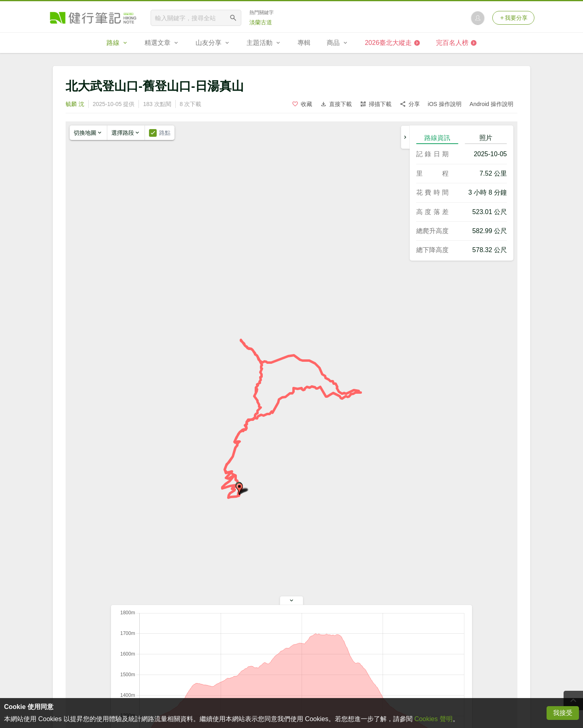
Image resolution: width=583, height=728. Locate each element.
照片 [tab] (486, 138)
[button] (239, 489)
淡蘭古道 (261, 22)
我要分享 (513, 18)
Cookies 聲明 (433, 719)
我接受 (563, 713)
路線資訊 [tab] (437, 138)
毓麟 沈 (75, 104)
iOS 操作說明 (445, 104)
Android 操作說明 (492, 104)
